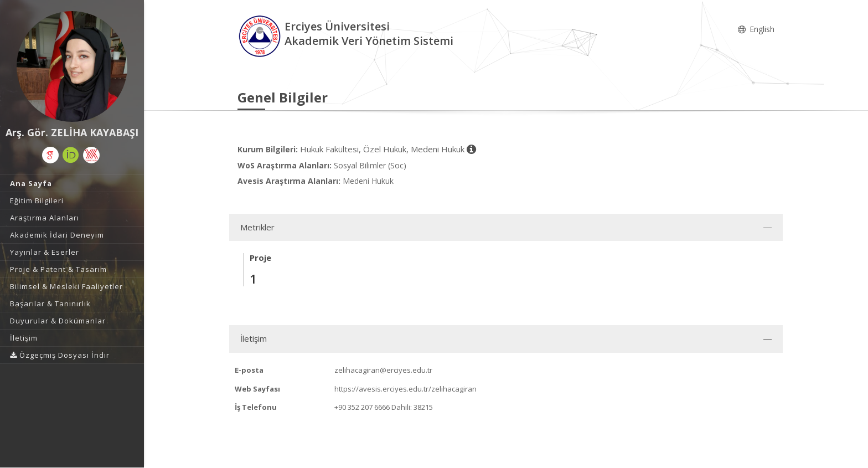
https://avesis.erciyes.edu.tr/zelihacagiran (405, 389)
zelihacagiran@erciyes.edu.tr (383, 370)
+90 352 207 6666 (362, 407)
